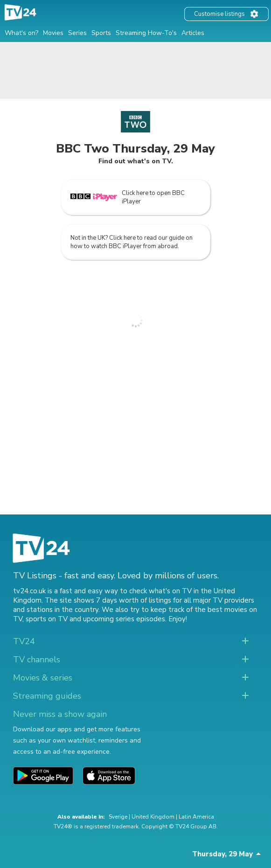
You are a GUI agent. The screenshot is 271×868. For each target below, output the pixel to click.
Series (77, 33)
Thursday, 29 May (222, 854)
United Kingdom (153, 817)
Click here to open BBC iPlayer (128, 197)
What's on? (21, 33)
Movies (53, 33)
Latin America (196, 817)
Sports (101, 33)
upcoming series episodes (124, 619)
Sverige (118, 817)
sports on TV (47, 619)
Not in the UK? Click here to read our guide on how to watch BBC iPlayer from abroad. (132, 242)
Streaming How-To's (146, 33)
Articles (193, 33)
